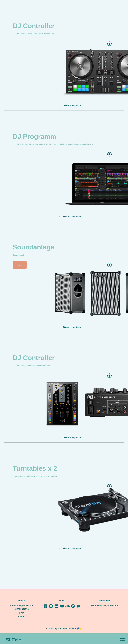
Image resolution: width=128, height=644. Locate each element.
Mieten (20, 265)
